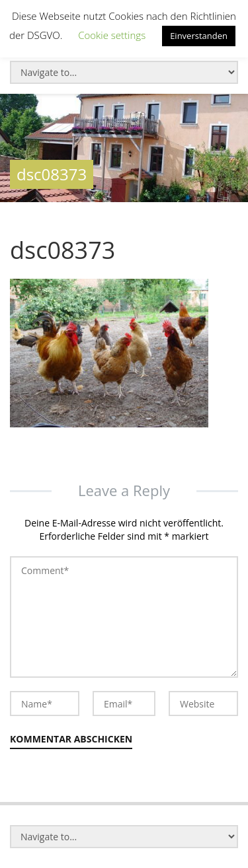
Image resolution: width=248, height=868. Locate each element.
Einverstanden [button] (199, 36)
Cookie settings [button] (112, 35)
